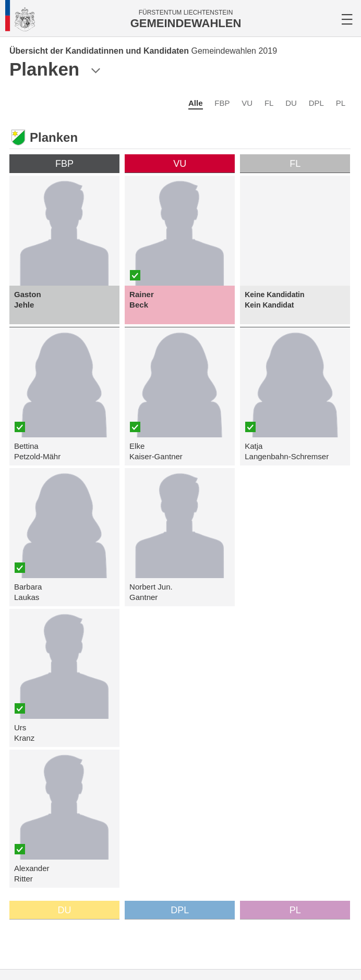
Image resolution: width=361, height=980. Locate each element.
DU (291, 103)
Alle (196, 103)
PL (341, 103)
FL (269, 103)
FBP (222, 103)
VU (247, 103)
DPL (316, 103)
